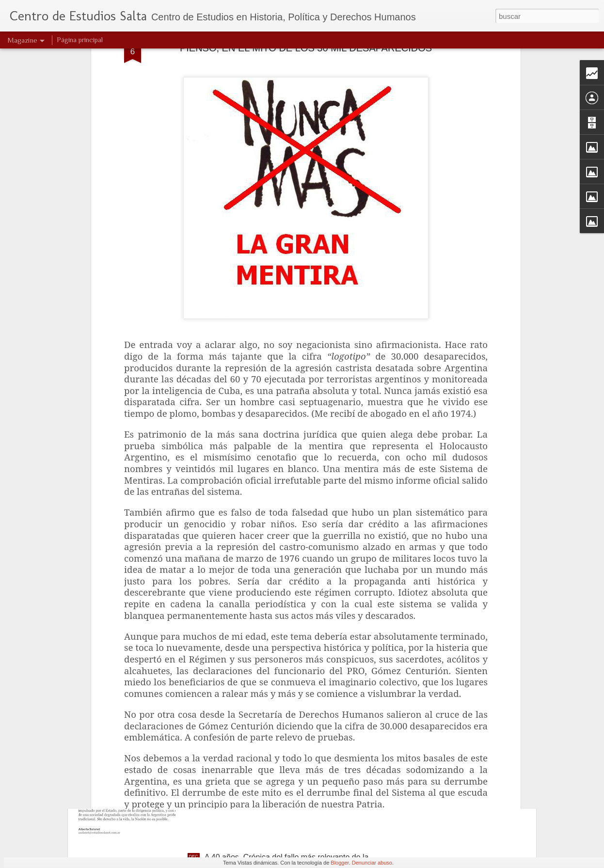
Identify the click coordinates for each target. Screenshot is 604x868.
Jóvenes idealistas (236, 637)
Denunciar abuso (372, 863)
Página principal (80, 40)
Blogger (340, 863)
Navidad (219, 747)
